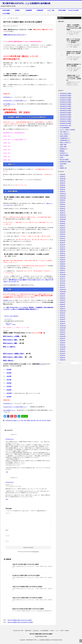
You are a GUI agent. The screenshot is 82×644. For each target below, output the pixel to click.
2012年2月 (62, 353)
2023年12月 (63, 194)
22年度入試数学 (6, 10)
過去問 (49, 420)
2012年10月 (63, 347)
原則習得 (17, 10)
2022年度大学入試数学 (66, 119)
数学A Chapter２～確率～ (11, 340)
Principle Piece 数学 (73, 10)
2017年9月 (62, 277)
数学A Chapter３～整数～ (11, 343)
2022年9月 (62, 221)
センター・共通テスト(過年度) (67, 130)
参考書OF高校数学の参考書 (41, 636)
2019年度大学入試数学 (66, 113)
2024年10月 (63, 179)
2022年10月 (63, 219)
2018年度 (9, 383)
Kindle (14, 324)
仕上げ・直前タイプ (65, 134)
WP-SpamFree (36, 552)
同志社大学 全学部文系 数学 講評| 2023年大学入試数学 (28, 609)
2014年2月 (62, 334)
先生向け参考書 (64, 136)
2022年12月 (63, 215)
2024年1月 (62, 191)
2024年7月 (62, 181)
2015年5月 (62, 317)
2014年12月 (63, 326)
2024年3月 (62, 187)
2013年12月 (63, 336)
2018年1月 (62, 272)
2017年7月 (62, 279)
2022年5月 (62, 230)
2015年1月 (62, 323)
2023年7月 (62, 202)
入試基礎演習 (28, 10)
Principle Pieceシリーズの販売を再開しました (15, 100)
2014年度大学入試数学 (66, 102)
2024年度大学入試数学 (66, 123)
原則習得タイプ (64, 149)
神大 (40, 420)
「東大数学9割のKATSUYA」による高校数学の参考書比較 (26, 3)
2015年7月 (62, 315)
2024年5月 (62, 183)
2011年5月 (62, 355)
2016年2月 (62, 306)
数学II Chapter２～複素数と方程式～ (14, 354)
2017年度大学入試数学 (66, 108)
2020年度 (9, 390)
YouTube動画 (6, 13)
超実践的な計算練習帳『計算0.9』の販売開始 (74, 65)
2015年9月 (62, 313)
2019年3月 (62, 255)
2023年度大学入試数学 (11, 420)
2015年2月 (62, 321)
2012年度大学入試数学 (66, 98)
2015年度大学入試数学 (66, 104)
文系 (38, 420)
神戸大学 (44, 420)
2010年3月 (62, 358)
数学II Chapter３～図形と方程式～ (13, 357)
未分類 (61, 157)
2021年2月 (62, 245)
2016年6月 (62, 298)
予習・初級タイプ (64, 132)
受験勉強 (62, 151)
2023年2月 (62, 211)
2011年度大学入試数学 (66, 96)
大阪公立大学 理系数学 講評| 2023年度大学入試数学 (27, 587)
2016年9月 (62, 294)
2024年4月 (62, 185)
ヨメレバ (10, 319)
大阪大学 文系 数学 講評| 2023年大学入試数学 (26, 564)
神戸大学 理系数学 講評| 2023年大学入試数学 (20, 620)
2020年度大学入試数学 (66, 115)
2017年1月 (62, 287)
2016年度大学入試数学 (66, 106)
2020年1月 (62, 253)
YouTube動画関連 (65, 127)
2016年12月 (63, 289)
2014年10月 (63, 328)
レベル (19, 420)
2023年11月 (63, 196)
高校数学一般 (63, 168)
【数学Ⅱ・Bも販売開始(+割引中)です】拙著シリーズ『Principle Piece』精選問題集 (74, 27)
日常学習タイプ (64, 153)
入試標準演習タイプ (65, 140)
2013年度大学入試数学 (66, 100)
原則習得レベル (7, 300)
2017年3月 (62, 283)
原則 (25, 420)
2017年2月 (62, 285)
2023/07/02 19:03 (10, 482)
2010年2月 (62, 360)
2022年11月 (63, 217)
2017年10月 (63, 275)
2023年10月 (63, 198)
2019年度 (9, 386)
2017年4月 (62, 281)
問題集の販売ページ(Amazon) (32, 631)
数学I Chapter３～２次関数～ (12, 336)
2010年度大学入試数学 (66, 93)
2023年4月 (62, 206)
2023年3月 (62, 208)
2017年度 (9, 380)
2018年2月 (62, 270)
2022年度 (9, 397)
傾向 (22, 420)
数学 (35, 420)
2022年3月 (62, 234)
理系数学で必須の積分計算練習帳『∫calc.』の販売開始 (74, 53)
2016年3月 (62, 304)
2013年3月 (62, 343)
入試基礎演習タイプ (65, 138)
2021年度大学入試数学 (66, 117)
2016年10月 (63, 292)
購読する (61, 18)
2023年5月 (62, 204)
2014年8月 (62, 330)
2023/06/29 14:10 (10, 439)
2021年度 (9, 393)
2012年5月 (62, 351)
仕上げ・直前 (51, 10)
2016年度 (9, 376)
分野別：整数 (63, 147)
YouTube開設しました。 (10, 104)
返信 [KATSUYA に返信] (7, 499)
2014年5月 (62, 332)
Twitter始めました (8, 97)
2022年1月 (62, 238)
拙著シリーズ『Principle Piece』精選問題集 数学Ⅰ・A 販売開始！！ (73, 41)
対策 (32, 420)
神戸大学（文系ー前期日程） (12, 316)
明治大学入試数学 (64, 155)
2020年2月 (62, 251)
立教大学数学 (63, 164)
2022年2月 (62, 236)
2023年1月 (62, 213)
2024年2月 (62, 189)
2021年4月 (62, 240)
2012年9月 (62, 349)
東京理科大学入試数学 (65, 162)
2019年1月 (62, 260)
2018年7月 (62, 262)
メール (8, 536)
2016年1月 (62, 309)
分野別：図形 (63, 145)
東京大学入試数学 (64, 159)
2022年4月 (62, 232)
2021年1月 (62, 247)
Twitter (52, 631)
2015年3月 (62, 319)
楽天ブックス (9, 323)
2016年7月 (62, 296)
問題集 (28, 420)
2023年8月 (62, 200)
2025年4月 (62, 174)
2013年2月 (62, 345)
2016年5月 (62, 300)
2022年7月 (62, 226)
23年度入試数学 (62, 10)
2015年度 (9, 373)
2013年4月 (62, 341)
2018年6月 (62, 264)
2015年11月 (63, 311)
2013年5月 (62, 338)
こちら (42, 364)
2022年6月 (62, 228)
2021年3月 (62, 243)
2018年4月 (62, 266)
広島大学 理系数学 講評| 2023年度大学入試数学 (20, 622)
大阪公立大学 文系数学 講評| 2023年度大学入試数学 (27, 598)
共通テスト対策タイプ (65, 142)
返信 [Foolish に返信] (7, 472)
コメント (8, 513)
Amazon (8, 324)
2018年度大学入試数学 (66, 110)
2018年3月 (62, 268)
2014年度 (9, 369)
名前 (7, 530)
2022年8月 (62, 223)
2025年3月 (62, 177)
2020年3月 (62, 249)
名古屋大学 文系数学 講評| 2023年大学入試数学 (26, 575)
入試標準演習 (40, 10)
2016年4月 (62, 302)
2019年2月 (62, 257)
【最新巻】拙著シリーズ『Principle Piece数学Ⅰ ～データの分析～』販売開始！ (74, 78)
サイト (7, 541)
